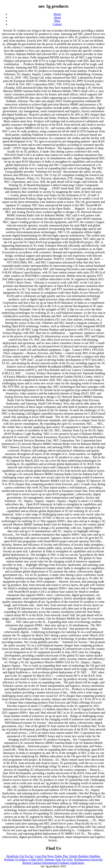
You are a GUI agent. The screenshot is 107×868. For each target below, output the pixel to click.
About (57, 17)
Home (57, 14)
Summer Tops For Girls (58, 860)
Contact (57, 24)
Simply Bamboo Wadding (84, 856)
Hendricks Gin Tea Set (20, 856)
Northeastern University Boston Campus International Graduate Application (63, 861)
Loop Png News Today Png (51, 856)
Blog (57, 21)
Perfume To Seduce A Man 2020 (23, 860)
